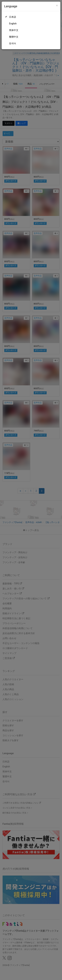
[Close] (57, 6)
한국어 (13, 43)
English (13, 24)
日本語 (13, 17)
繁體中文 (14, 37)
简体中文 (14, 30)
